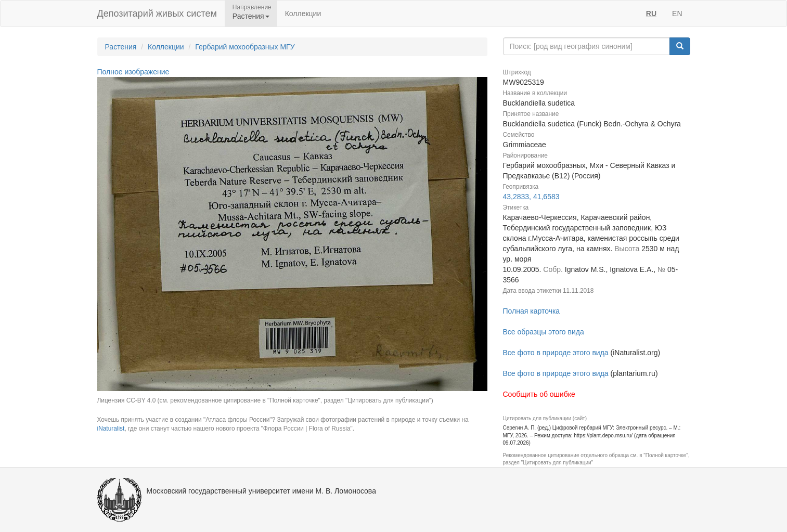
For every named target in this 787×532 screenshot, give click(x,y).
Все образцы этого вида (544, 332)
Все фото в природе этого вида (556, 353)
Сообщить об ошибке (539, 394)
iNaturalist (111, 429)
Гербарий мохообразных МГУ (245, 47)
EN (677, 14)
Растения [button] (251, 16)
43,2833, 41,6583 (531, 197)
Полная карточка (532, 311)
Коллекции (303, 14)
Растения (121, 47)
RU (651, 14)
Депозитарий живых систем (157, 14)
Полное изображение (133, 72)
